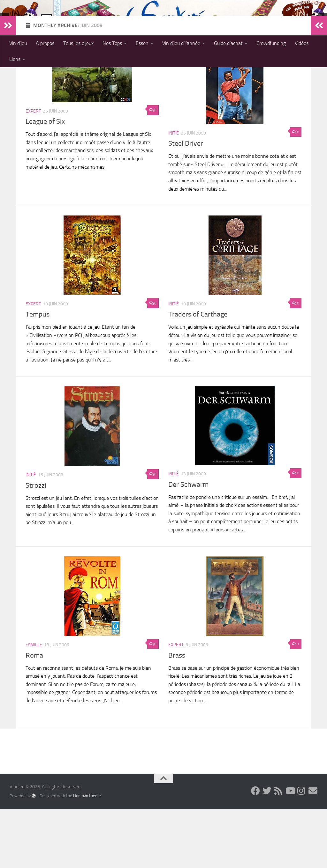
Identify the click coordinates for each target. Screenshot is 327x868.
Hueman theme (87, 854)
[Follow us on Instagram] (301, 850)
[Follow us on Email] (313, 850)
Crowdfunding (271, 43)
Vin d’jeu (18, 43)
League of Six (45, 180)
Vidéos (302, 43)
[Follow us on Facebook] (255, 850)
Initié (174, 192)
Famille (34, 704)
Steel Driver (186, 202)
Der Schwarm (188, 543)
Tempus (38, 373)
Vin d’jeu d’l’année (181, 43)
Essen (142, 43)
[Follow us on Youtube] (290, 850)
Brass (177, 714)
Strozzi (36, 544)
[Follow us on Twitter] (267, 850)
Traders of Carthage (198, 373)
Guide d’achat (228, 43)
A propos (45, 43)
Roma (34, 714)
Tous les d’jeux (78, 43)
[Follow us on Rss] (278, 850)
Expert (33, 170)
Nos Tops (112, 43)
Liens (15, 59)
